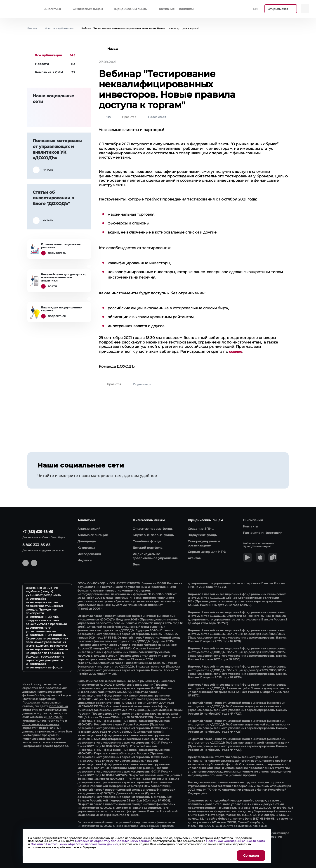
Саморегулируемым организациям (204, 543)
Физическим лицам (88, 9)
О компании (253, 520)
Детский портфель (147, 548)
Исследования (89, 554)
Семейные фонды (147, 541)
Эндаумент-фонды (203, 535)
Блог (136, 564)
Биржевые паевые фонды (154, 535)
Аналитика (53, 9)
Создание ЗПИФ (201, 529)
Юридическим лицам (131, 9)
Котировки (86, 548)
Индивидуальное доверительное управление (155, 556)
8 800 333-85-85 (36, 545)
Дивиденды (87, 541)
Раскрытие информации (263, 533)
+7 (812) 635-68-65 (38, 532)
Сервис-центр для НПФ (207, 552)
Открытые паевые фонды (153, 529)
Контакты (186, 9)
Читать (43, 170)
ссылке (236, 352)
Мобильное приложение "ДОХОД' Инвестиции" (258, 545)
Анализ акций (89, 529)
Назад (108, 49)
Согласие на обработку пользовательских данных (45, 710)
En (255, 9)
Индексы (85, 560)
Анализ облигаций (93, 535)
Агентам (195, 558)
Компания (167, 9)
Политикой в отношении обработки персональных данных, (42, 728)
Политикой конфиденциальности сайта (43, 719)
